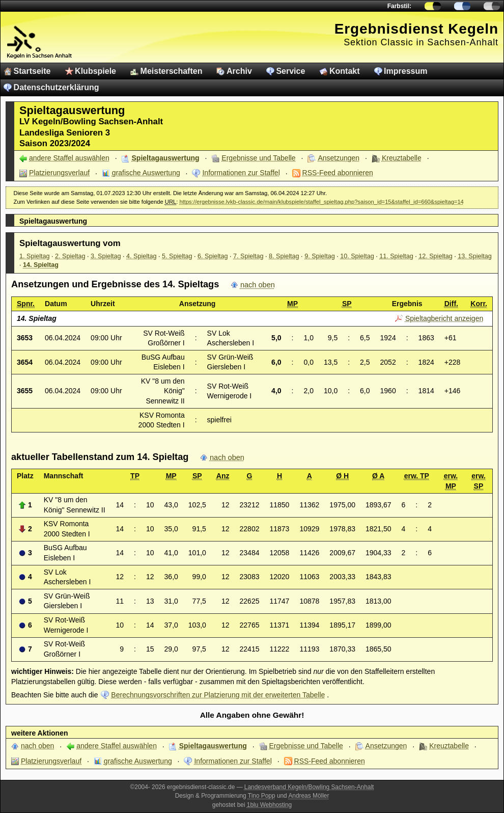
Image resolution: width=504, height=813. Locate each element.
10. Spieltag (357, 256)
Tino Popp (262, 796)
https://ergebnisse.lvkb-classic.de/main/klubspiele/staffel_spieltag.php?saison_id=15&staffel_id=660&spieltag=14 (321, 202)
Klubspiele (95, 71)
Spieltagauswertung (166, 158)
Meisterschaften (172, 71)
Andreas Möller (309, 796)
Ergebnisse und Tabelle (258, 158)
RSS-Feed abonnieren (338, 173)
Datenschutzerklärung (57, 87)
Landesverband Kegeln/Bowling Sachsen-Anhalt (309, 787)
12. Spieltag (436, 256)
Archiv (239, 71)
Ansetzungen (339, 158)
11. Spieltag (396, 256)
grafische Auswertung (146, 173)
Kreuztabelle (402, 158)
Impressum (405, 71)
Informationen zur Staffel (241, 173)
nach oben (258, 285)
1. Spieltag (35, 256)
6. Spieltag (213, 256)
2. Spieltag (70, 256)
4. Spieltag (142, 256)
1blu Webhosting (269, 805)
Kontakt (345, 71)
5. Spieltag (177, 256)
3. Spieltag (106, 256)
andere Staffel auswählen (69, 158)
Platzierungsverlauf (59, 173)
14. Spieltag (41, 265)
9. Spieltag (320, 256)
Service (290, 71)
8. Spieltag (284, 256)
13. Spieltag (475, 256)
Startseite (32, 71)
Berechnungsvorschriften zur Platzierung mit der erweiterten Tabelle (218, 695)
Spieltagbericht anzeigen (444, 318)
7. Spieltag (248, 256)
